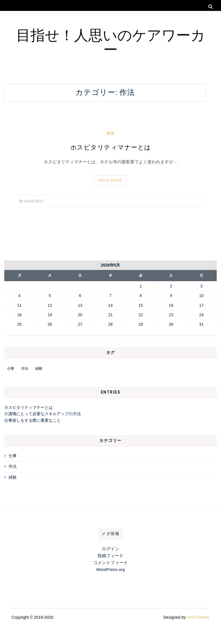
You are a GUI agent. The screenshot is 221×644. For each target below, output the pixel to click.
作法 (110, 133)
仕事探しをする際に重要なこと (33, 420)
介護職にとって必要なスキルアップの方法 (43, 414)
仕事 (13, 456)
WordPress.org (110, 569)
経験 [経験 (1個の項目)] (39, 369)
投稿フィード (110, 556)
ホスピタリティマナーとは (111, 147)
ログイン (110, 549)
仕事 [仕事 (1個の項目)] (11, 369)
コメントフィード (110, 562)
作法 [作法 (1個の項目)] (25, 369)
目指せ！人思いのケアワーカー (111, 41)
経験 (13, 477)
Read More (110, 181)
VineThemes (198, 617)
